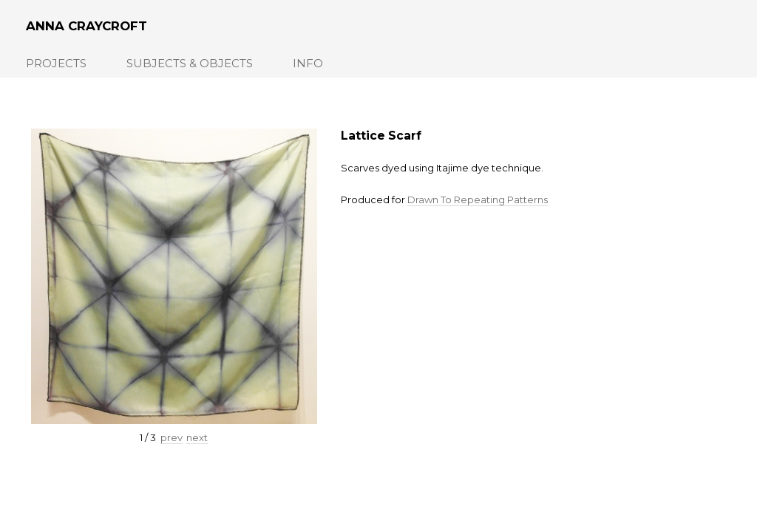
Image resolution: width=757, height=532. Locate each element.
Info (308, 63)
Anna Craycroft (86, 26)
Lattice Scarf (381, 136)
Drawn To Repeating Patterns (478, 199)
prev (172, 437)
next (197, 437)
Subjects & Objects (190, 63)
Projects (56, 63)
